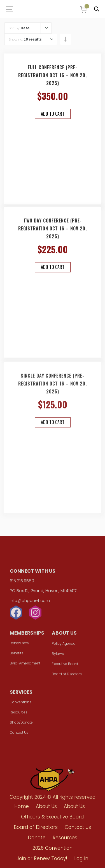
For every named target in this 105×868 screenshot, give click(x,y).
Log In (81, 858)
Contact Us (19, 734)
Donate (37, 838)
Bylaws (58, 655)
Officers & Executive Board (52, 817)
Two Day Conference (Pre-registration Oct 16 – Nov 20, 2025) (53, 231)
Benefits (17, 654)
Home (22, 806)
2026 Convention (53, 848)
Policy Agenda (64, 645)
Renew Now (19, 644)
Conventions (21, 703)
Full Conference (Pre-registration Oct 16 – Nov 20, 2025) (53, 75)
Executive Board (65, 665)
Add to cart (53, 114)
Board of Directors (67, 675)
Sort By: (19, 28)
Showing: (25, 39)
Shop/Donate (21, 724)
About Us (46, 806)
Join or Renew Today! (42, 858)
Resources (19, 714)
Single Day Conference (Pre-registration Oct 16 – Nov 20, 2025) (53, 387)
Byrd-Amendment (25, 665)
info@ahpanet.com (30, 602)
